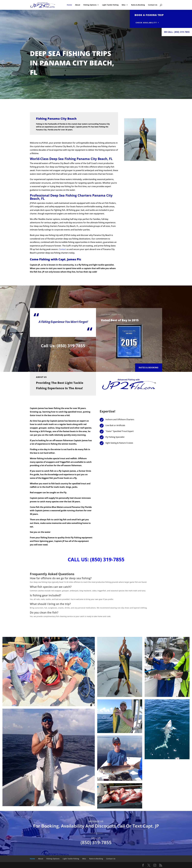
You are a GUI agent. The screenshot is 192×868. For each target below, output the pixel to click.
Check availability (146, 23)
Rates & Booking (138, 5)
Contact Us (153, 5)
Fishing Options (90, 5)
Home (69, 5)
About (78, 5)
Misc (124, 5)
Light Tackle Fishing (110, 5)
